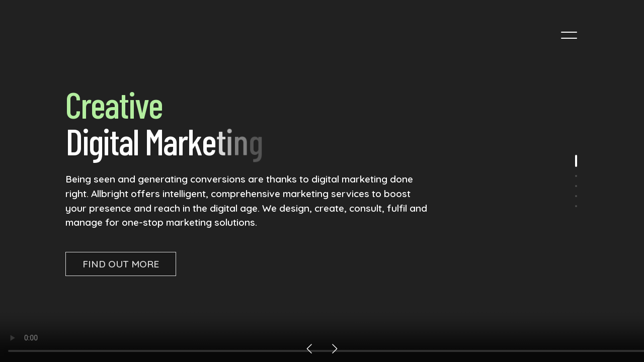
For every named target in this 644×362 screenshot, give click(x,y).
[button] (309, 348)
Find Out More (121, 264)
